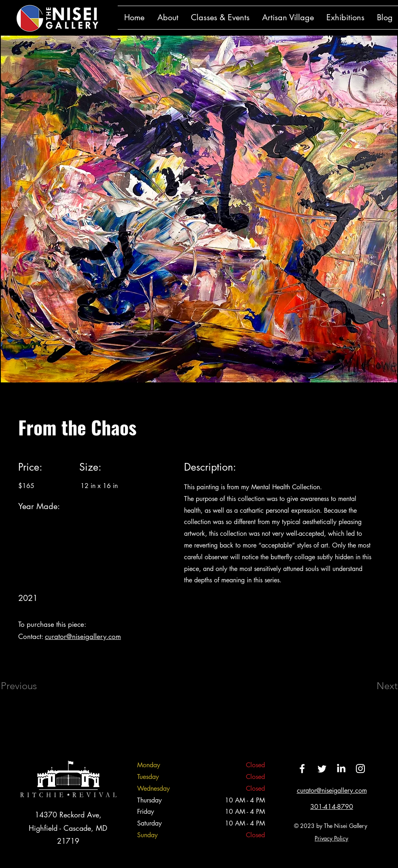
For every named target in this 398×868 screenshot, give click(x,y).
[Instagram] (360, 768)
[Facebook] (302, 768)
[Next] (371, 686)
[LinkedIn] (341, 768)
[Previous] (30, 686)
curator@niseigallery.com (83, 637)
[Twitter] (322, 768)
